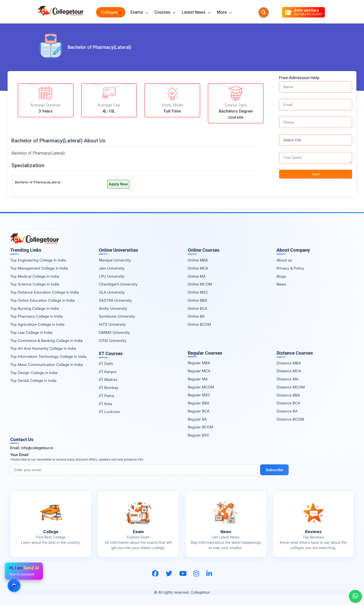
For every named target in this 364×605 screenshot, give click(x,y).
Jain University (112, 268)
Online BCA (198, 308)
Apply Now (118, 184)
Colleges (109, 12)
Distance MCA (289, 371)
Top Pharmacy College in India (36, 316)
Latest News (194, 12)
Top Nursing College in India (35, 308)
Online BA (196, 316)
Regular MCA (199, 371)
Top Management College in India (39, 268)
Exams (137, 12)
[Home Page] (61, 12)
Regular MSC (199, 395)
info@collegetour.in (37, 448)
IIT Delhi (106, 364)
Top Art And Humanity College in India (43, 348)
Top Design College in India (34, 373)
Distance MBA (289, 363)
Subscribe (274, 470)
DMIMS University (114, 332)
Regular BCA (199, 411)
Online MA (197, 276)
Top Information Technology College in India (48, 356)
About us (284, 260)
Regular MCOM (201, 387)
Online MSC (198, 292)
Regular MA (198, 379)
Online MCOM (200, 284)
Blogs (281, 276)
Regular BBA (199, 403)
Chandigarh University (118, 284)
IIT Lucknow (109, 412)
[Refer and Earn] (303, 12)
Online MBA (198, 260)
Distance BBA (288, 395)
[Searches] (264, 12)
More (222, 12)
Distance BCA (288, 403)
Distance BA (287, 411)
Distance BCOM (290, 419)
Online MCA (198, 268)
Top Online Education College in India (42, 300)
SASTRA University (115, 300)
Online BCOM (199, 324)
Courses (162, 12)
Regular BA (197, 419)
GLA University (112, 292)
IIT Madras (108, 380)
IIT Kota (105, 404)
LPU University (112, 276)
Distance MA (288, 379)
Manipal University (115, 260)
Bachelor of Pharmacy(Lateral (38, 182)
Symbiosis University (117, 316)
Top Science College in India (35, 284)
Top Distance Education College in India (44, 292)
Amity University (113, 308)
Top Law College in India (31, 332)
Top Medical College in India (35, 276)
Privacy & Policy (290, 268)
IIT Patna (106, 396)
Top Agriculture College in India (37, 324)
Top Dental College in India (33, 381)
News (281, 284)
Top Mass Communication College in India (46, 365)
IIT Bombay (109, 388)
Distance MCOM (291, 387)
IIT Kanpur (108, 372)
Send (315, 174)
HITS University (112, 324)
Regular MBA (199, 363)
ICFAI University (113, 341)
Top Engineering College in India (38, 260)
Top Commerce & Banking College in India (46, 341)
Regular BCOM (201, 427)
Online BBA (198, 300)
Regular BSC (199, 435)
